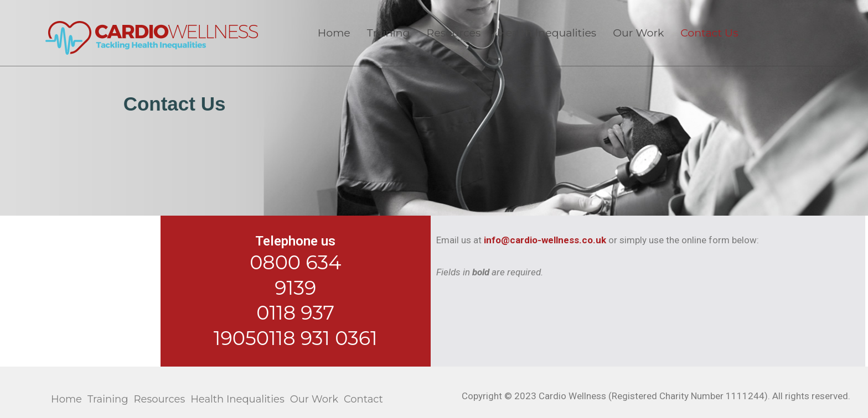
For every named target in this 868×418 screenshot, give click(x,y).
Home (334, 33)
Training (389, 33)
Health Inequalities (547, 33)
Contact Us (709, 33)
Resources (453, 33)
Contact (363, 399)
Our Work (638, 33)
